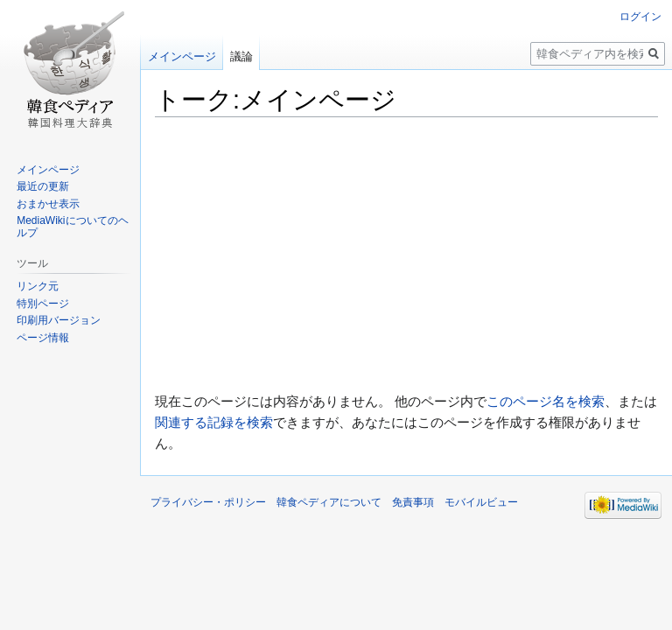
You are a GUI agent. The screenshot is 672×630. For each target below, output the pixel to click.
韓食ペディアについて (329, 502)
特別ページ (43, 304)
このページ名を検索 (546, 401)
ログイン (640, 17)
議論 (241, 56)
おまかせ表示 (48, 204)
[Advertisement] (406, 255)
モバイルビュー (481, 502)
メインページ (182, 56)
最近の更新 (43, 186)
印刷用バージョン (59, 320)
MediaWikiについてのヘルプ (72, 227)
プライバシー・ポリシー (208, 502)
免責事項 (413, 502)
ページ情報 (43, 338)
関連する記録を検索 (214, 422)
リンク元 (38, 286)
